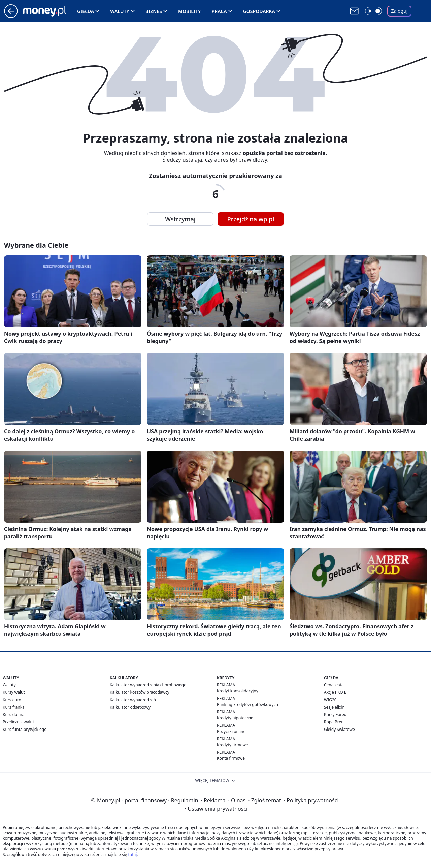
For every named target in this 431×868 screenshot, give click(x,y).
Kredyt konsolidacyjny (238, 691)
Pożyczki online (231, 731)
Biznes (154, 11)
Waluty (120, 11)
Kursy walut (14, 692)
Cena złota (334, 685)
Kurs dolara (14, 715)
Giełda (86, 11)
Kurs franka (14, 707)
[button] (422, 11)
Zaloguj (400, 11)
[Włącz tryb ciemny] (373, 11)
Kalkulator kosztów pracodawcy (140, 692)
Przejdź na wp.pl (251, 219)
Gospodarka (259, 11)
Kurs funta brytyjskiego (25, 729)
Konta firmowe (231, 758)
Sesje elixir (334, 707)
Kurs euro (12, 700)
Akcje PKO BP (337, 692)
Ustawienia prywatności (216, 809)
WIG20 (330, 700)
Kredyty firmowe (233, 745)
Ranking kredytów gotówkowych (247, 704)
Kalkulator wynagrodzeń (133, 700)
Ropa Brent (335, 722)
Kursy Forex (335, 715)
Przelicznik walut (18, 722)
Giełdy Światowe (339, 729)
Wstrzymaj (180, 219)
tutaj (132, 854)
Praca (219, 11)
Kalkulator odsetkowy (130, 707)
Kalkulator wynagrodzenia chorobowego (148, 685)
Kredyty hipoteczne (235, 718)
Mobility (190, 11)
